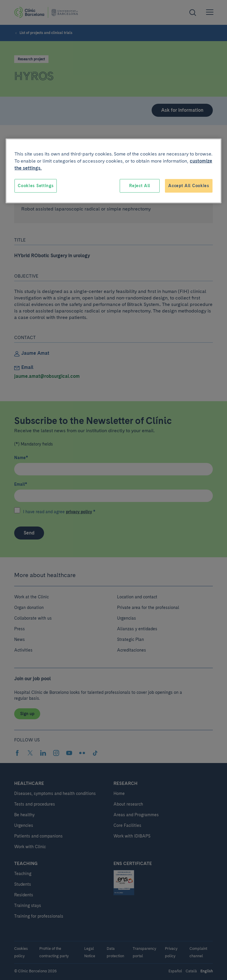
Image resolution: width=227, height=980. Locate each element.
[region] (113, 171)
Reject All (140, 186)
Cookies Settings (36, 186)
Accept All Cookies (189, 186)
